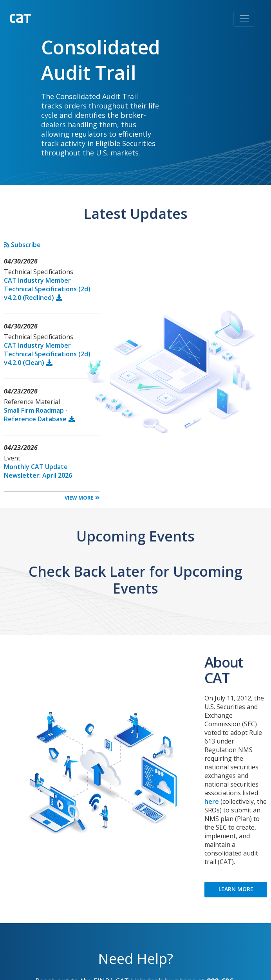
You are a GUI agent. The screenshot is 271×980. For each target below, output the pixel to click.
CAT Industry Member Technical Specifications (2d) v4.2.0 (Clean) (47, 354)
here (212, 801)
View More (79, 498)
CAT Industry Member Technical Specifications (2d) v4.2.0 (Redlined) (47, 289)
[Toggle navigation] (244, 19)
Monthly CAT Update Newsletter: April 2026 (38, 471)
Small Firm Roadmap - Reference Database (36, 415)
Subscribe (22, 245)
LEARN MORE (236, 889)
